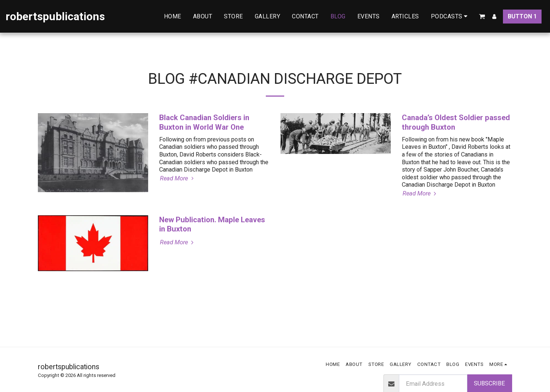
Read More (178, 178)
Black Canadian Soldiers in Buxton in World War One (204, 122)
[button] (451, 16)
